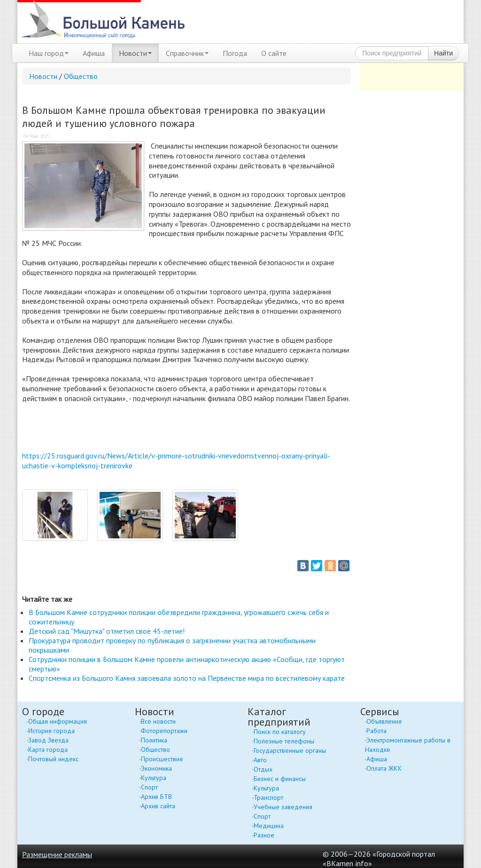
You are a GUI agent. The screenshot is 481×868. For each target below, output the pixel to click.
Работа (376, 731)
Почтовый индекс (53, 759)
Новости (135, 53)
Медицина (269, 826)
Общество (81, 76)
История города (51, 731)
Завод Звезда (48, 740)
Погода (235, 53)
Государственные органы (290, 750)
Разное (264, 835)
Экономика (156, 768)
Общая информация (58, 721)
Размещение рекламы (57, 854)
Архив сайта (158, 806)
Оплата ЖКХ (384, 768)
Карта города (48, 750)
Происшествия (162, 759)
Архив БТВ (156, 797)
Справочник (187, 53)
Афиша (94, 53)
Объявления (384, 721)
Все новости (158, 721)
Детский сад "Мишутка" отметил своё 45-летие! (107, 631)
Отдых (263, 769)
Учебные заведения (283, 807)
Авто (260, 760)
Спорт (149, 787)
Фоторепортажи (164, 731)
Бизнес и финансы (280, 779)
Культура (154, 778)
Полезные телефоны (284, 741)
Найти (443, 53)
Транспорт (268, 797)
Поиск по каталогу (280, 732)
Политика (154, 740)
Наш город (49, 53)
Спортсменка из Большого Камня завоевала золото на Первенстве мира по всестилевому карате (187, 678)
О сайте (274, 53)
